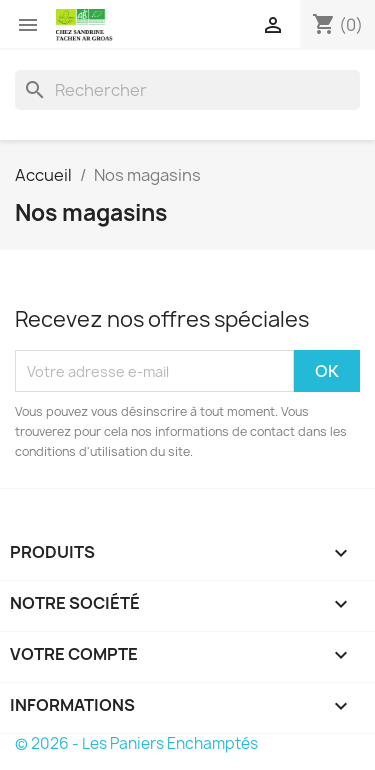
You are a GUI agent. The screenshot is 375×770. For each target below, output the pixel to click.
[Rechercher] (187, 90)
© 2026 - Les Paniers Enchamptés (136, 743)
